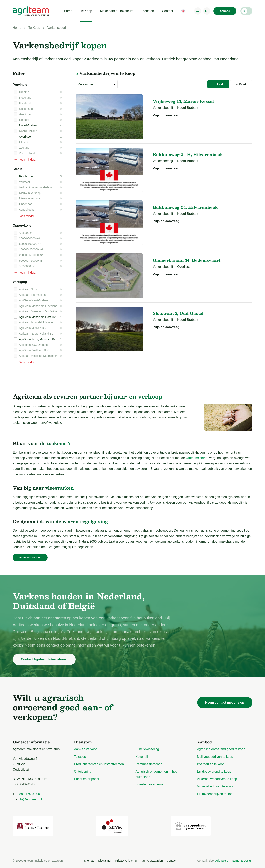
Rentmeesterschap (149, 764)
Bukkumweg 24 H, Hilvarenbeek (188, 154)
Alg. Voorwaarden (152, 861)
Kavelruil (142, 757)
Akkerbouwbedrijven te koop (217, 779)
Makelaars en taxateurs (117, 11)
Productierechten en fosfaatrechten (99, 764)
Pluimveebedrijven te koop (216, 794)
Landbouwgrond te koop (214, 771)
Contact (167, 11)
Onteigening (83, 771)
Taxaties (80, 757)
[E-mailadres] (207, 11)
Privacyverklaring (126, 861)
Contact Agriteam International (44, 659)
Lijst (218, 84)
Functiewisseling (147, 749)
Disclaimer (105, 861)
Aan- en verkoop (86, 749)
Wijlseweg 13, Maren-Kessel (183, 101)
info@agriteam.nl (30, 799)
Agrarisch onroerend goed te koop (221, 749)
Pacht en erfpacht (87, 779)
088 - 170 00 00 (29, 794)
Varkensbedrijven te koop (215, 786)
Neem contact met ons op (225, 703)
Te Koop (86, 11)
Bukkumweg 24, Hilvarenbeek (185, 207)
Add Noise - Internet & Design (234, 861)
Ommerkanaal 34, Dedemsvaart (187, 260)
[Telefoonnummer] (198, 11)
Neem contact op (30, 558)
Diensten (148, 11)
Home (68, 11)
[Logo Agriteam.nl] (31, 11)
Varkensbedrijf (57, 28)
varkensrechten (197, 458)
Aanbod (225, 11)
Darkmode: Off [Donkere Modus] (246, 11)
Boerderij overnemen (150, 784)
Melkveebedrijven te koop (215, 757)
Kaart (241, 84)
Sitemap (89, 861)
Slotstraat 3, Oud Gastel (178, 313)
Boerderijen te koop (211, 764)
